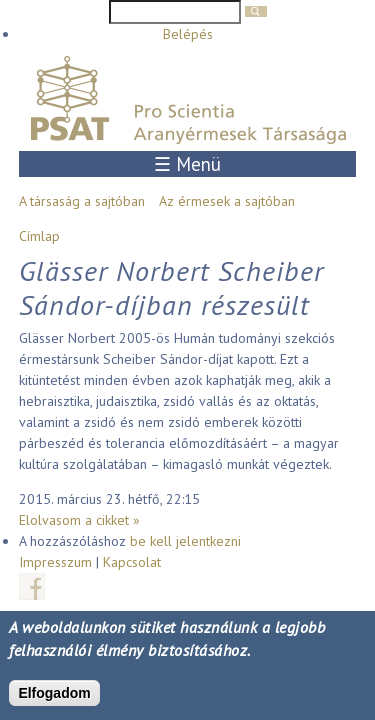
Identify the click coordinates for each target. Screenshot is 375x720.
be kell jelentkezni (185, 541)
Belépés (188, 34)
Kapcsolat (132, 562)
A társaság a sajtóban (82, 201)
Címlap (39, 236)
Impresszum (55, 562)
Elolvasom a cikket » (79, 520)
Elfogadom (54, 693)
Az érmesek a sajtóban (227, 201)
